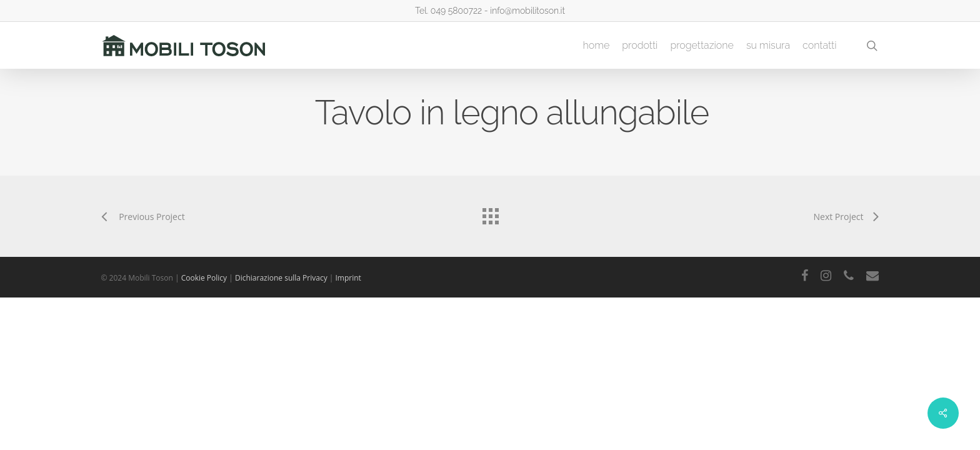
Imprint (348, 278)
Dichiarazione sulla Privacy (282, 278)
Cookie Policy (205, 278)
